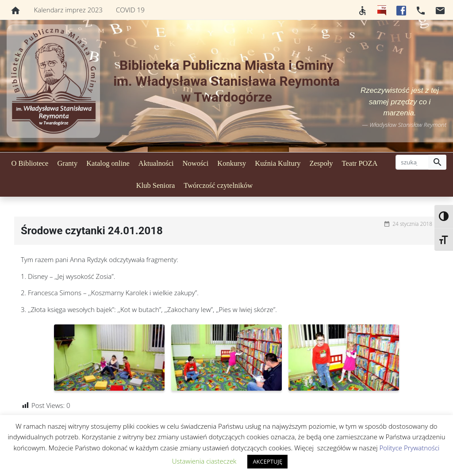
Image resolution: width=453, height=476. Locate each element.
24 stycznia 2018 (412, 224)
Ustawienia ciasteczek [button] (204, 461)
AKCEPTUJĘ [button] (267, 461)
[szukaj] (412, 162)
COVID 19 (130, 10)
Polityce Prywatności (409, 448)
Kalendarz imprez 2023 (68, 10)
